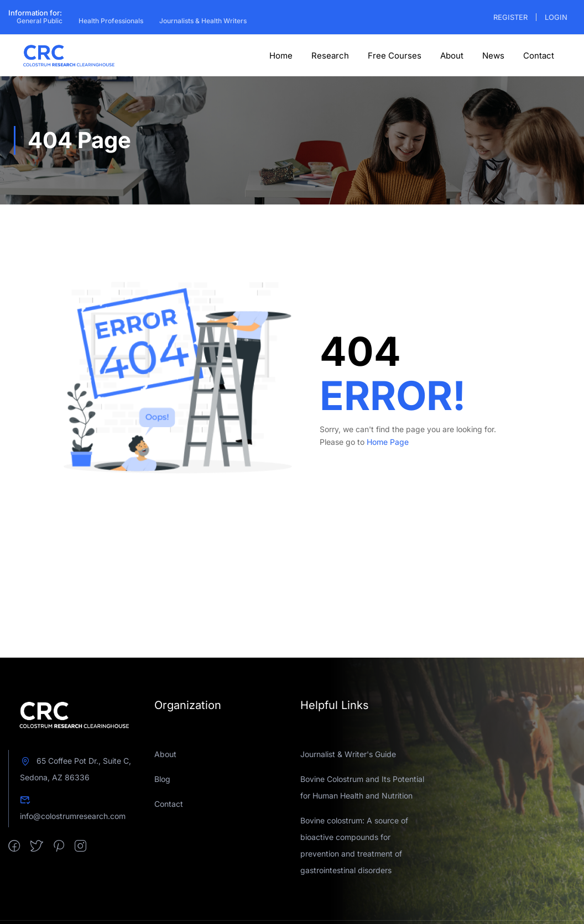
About (452, 56)
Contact (539, 56)
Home (281, 56)
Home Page (388, 442)
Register (510, 17)
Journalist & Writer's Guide (348, 754)
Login (556, 17)
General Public (40, 21)
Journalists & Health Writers (203, 21)
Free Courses (395, 56)
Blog (162, 779)
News (493, 56)
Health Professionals (111, 21)
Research (330, 56)
